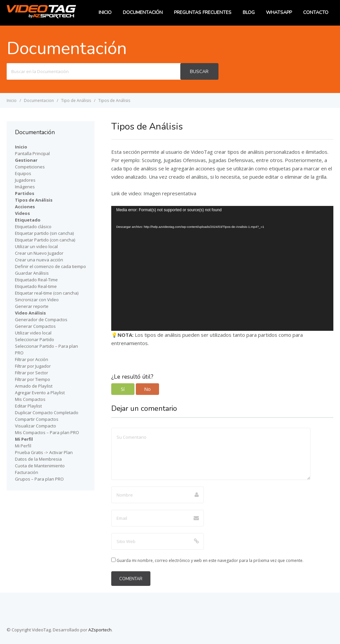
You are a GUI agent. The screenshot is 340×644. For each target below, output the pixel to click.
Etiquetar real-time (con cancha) (47, 293)
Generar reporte (32, 306)
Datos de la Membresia (38, 459)
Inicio (105, 12)
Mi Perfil (23, 446)
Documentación (143, 12)
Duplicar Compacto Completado (47, 413)
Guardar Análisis (32, 273)
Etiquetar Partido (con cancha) (45, 240)
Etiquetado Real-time (36, 286)
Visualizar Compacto (36, 426)
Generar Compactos (35, 326)
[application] (222, 269)
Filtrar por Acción (32, 359)
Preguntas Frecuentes (203, 12)
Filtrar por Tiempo (33, 379)
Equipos (23, 173)
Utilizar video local (33, 333)
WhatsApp (279, 12)
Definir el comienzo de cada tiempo (50, 266)
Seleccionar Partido (35, 339)
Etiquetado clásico (33, 227)
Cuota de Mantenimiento (40, 466)
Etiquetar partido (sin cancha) (44, 233)
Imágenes (25, 187)
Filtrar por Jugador (33, 366)
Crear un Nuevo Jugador (39, 253)
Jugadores (25, 180)
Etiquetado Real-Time (36, 280)
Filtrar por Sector (32, 373)
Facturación (27, 472)
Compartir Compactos (37, 419)
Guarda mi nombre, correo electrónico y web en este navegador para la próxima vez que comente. (210, 560)
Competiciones (30, 167)
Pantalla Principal (32, 153)
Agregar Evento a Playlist (40, 393)
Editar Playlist (28, 406)
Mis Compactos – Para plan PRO (47, 432)
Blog (249, 12)
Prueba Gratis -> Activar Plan (44, 452)
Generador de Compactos (41, 320)
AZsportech (100, 630)
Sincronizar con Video (37, 300)
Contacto (316, 12)
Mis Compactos (30, 399)
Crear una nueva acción (39, 260)
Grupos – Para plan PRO (39, 479)
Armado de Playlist (34, 386)
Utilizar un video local (36, 246)
